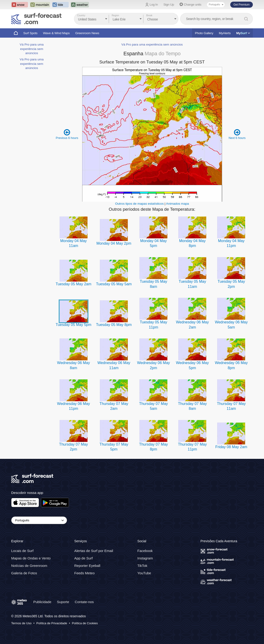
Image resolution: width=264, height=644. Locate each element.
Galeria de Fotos (24, 573)
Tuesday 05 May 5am (114, 284)
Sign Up (169, 5)
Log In (154, 5)
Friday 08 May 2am (231, 447)
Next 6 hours (237, 134)
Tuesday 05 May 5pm (73, 325)
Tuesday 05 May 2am (73, 284)
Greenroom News (87, 33)
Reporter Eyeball (87, 566)
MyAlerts (225, 33)
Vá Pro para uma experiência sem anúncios (32, 49)
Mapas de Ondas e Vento (31, 558)
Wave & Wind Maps (56, 33)
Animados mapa (177, 204)
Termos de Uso (21, 623)
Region (115, 15)
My (243, 33)
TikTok (142, 566)
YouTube (144, 573)
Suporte (63, 602)
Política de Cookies (85, 623)
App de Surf (83, 558)
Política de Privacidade (52, 623)
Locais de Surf (22, 551)
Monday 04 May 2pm (114, 243)
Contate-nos (84, 602)
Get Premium (242, 5)
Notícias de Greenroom (29, 566)
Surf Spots (30, 33)
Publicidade (42, 602)
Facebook (145, 551)
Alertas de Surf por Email (94, 551)
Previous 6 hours (67, 134)
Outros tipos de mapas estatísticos (139, 204)
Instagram (145, 558)
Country (81, 15)
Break (149, 15)
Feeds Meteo (85, 573)
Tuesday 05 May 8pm (114, 325)
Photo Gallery (204, 33)
